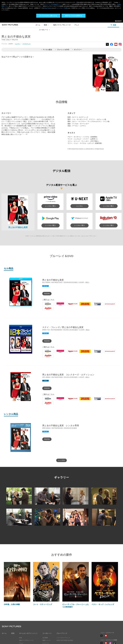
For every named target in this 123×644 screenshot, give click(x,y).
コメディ (18, 44)
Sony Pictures (48, 8)
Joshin (44, 310)
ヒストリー (46, 643)
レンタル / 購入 (50, 206)
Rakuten (70, 306)
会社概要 (45, 638)
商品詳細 (47, 294)
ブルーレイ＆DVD (62, 50)
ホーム (38, 25)
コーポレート (45, 30)
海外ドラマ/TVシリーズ (26, 640)
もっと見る (61, 460)
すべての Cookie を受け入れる (48, 16)
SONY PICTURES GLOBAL (65, 640)
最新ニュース (47, 640)
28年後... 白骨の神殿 (12, 604)
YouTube (116, 46)
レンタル (80, 206)
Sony (117, 22)
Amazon (45, 306)
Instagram (120, 46)
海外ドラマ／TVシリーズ (62, 25)
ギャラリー (77, 50)
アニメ (77, 25)
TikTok (115, 644)
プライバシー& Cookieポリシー (53, 4)
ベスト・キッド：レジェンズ (103, 604)
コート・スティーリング (43, 604)
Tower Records (85, 306)
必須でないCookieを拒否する (73, 16)
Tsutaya (95, 306)
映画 (47, 25)
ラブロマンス (27, 44)
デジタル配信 (47, 50)
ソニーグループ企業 (62, 8)
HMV (56, 306)
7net (106, 306)
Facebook (112, 46)
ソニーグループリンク (63, 638)
